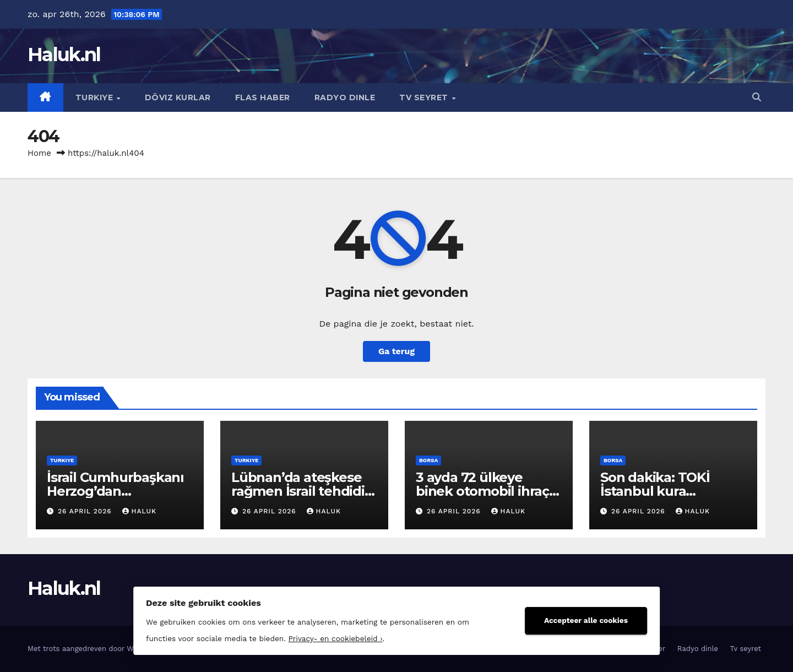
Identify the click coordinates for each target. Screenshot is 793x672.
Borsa (428, 460)
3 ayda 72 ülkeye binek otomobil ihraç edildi (482, 491)
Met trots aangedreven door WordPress (97, 649)
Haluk (139, 511)
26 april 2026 (86, 511)
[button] (757, 97)
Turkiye (96, 97)
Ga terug (396, 351)
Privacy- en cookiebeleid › (324, 637)
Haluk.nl (64, 55)
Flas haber (263, 97)
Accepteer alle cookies (598, 619)
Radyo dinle (345, 97)
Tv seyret (425, 97)
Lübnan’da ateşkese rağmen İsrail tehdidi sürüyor (298, 491)
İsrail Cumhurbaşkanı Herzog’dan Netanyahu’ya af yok (115, 491)
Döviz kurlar (178, 97)
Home (39, 153)
